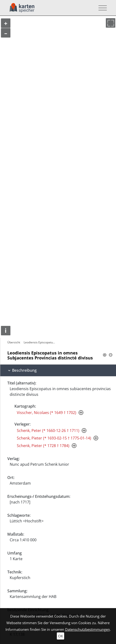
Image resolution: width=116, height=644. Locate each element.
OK (60, 636)
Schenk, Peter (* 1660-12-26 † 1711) (48, 431)
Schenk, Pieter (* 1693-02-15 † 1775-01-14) (54, 438)
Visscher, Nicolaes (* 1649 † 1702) (47, 413)
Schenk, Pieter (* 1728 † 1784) (43, 446)
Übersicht (14, 342)
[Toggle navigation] (101, 8)
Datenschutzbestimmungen (87, 629)
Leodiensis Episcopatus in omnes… (40, 342)
